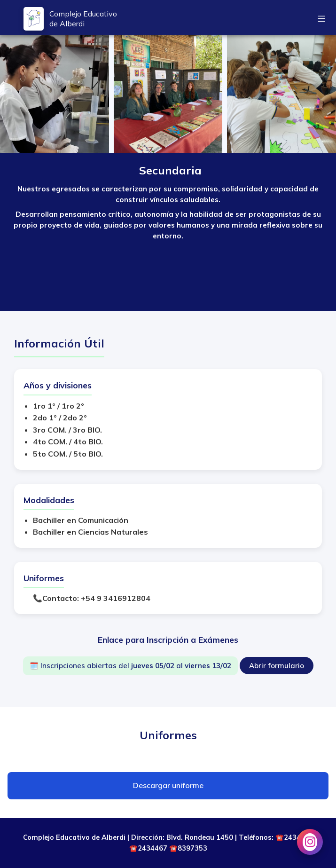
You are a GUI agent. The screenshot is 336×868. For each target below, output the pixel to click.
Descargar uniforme (168, 785)
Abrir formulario (277, 666)
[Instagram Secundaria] (310, 842)
